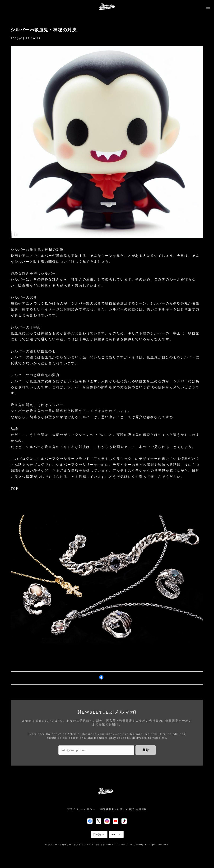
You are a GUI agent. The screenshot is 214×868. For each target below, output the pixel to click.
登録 (146, 750)
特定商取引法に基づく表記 (117, 809)
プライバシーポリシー (81, 809)
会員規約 (141, 809)
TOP (14, 489)
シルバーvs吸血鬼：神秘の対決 (44, 30)
